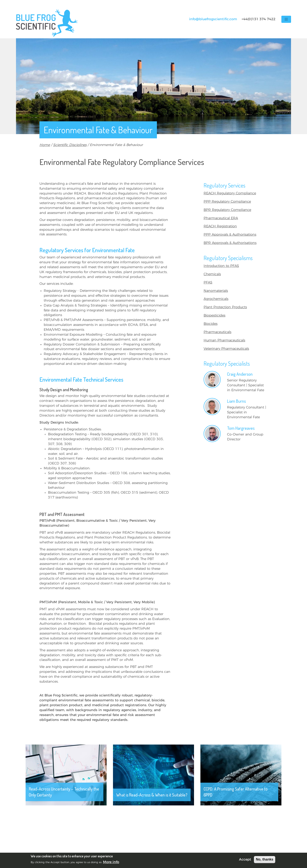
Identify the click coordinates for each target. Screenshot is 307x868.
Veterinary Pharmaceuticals (226, 349)
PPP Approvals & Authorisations (230, 235)
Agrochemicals (216, 299)
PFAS (208, 282)
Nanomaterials (216, 291)
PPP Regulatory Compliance (227, 202)
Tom (241, 428)
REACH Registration (220, 226)
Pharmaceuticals (217, 332)
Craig (240, 374)
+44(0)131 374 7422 (258, 19)
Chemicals (212, 274)
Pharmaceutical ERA (221, 218)
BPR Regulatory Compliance (227, 210)
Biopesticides (214, 315)
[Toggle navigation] (286, 19)
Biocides (211, 324)
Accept (245, 859)
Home (45, 145)
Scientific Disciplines (70, 145)
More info (111, 862)
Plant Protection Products (225, 307)
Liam (236, 401)
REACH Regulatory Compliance (230, 193)
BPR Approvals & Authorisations (230, 243)
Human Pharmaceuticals (224, 340)
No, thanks (265, 859)
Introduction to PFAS (221, 266)
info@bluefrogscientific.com (213, 19)
